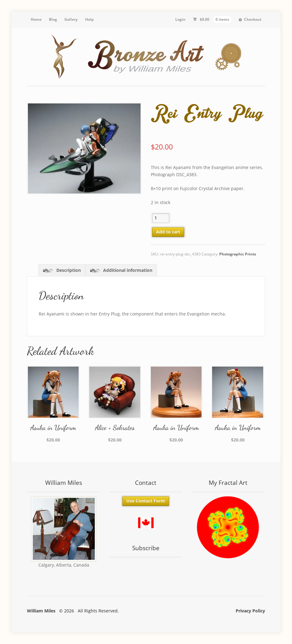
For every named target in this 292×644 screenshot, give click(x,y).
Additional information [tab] (127, 270)
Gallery (71, 19)
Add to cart (168, 232)
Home (36, 19)
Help (89, 19)
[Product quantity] (161, 218)
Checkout (253, 19)
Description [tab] (68, 270)
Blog (53, 19)
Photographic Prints (238, 254)
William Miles (41, 611)
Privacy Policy (250, 611)
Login (180, 19)
